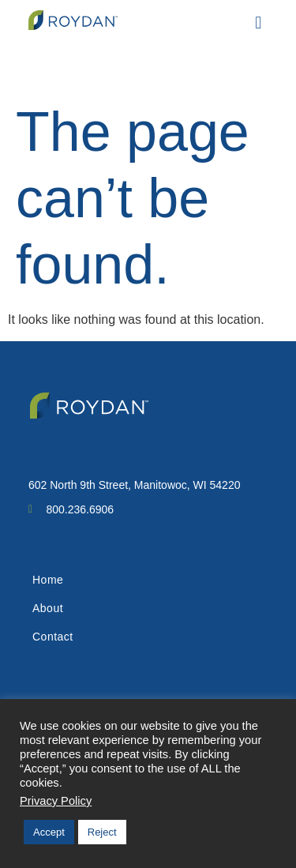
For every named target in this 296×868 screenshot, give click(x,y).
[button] (259, 23)
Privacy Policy (56, 801)
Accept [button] (49, 832)
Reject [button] (102, 832)
